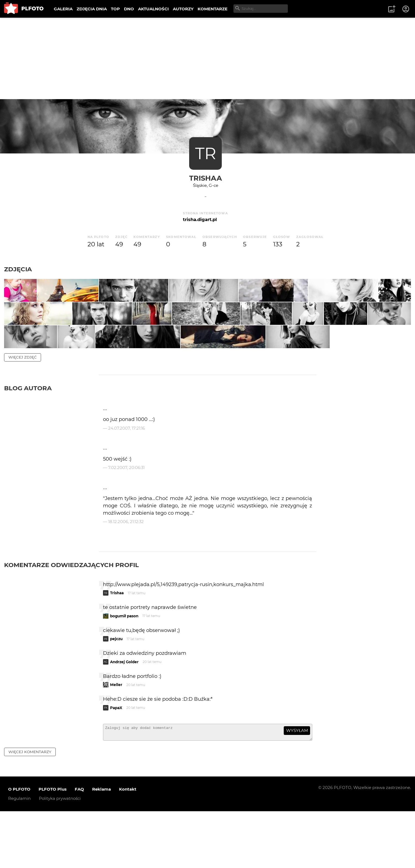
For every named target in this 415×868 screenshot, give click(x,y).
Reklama (102, 846)
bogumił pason (124, 670)
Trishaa (206, 178)
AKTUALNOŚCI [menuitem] (153, 9)
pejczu (116, 693)
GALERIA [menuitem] (63, 9)
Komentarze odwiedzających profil (71, 619)
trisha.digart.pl (200, 219)
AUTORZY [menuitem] (183, 9)
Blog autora (28, 442)
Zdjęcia (18, 269)
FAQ (79, 846)
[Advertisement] (208, 58)
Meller (116, 739)
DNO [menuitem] (129, 9)
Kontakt (128, 846)
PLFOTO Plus (53, 846)
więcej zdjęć (23, 411)
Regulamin (19, 855)
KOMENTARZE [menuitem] (213, 9)
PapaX (116, 762)
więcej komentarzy (30, 809)
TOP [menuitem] (115, 9)
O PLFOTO (19, 846)
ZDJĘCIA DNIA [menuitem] (92, 9)
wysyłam (297, 785)
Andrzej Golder (124, 716)
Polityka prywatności (60, 855)
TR (206, 153)
